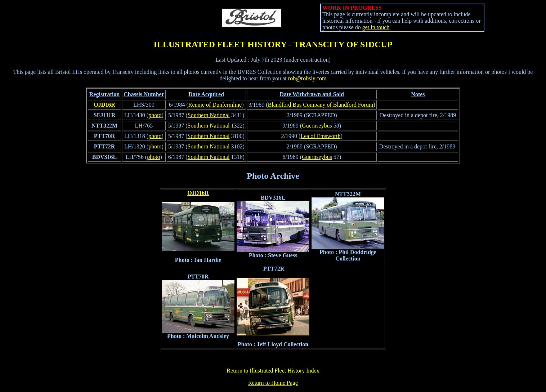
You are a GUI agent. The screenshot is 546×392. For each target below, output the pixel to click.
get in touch (376, 27)
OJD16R (104, 105)
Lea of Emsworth (320, 136)
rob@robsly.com (307, 78)
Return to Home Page (273, 383)
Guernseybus (317, 126)
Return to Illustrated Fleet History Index (273, 371)
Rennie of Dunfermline (215, 105)
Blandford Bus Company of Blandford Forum (320, 105)
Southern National (209, 115)
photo (155, 115)
